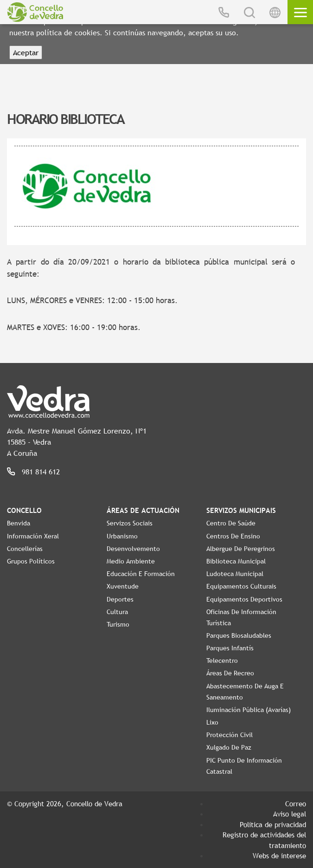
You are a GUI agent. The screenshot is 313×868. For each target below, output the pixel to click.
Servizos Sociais (130, 523)
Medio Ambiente (131, 561)
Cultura (117, 612)
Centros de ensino (233, 536)
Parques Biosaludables (239, 635)
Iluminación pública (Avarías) (249, 710)
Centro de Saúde (231, 523)
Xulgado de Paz (229, 747)
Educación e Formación (141, 574)
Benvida (19, 523)
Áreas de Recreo (230, 673)
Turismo (118, 624)
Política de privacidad (273, 824)
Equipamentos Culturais (241, 586)
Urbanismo (122, 536)
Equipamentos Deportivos (244, 599)
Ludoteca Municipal (235, 574)
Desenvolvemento (133, 549)
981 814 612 (41, 472)
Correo (296, 803)
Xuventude (123, 586)
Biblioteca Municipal (236, 561)
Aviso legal (290, 814)
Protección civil (230, 735)
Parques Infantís (230, 648)
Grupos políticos (31, 561)
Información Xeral (33, 536)
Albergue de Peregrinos (241, 549)
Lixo (212, 722)
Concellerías (25, 549)
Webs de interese (279, 855)
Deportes (120, 599)
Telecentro (222, 661)
